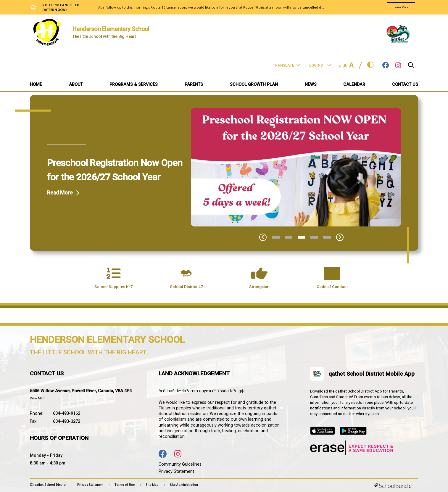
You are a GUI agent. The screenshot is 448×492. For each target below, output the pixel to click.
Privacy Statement (176, 471)
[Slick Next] (340, 237)
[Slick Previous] (263, 237)
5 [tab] (327, 237)
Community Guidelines (180, 464)
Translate (286, 65)
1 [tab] (276, 237)
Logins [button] (320, 65)
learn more (398, 7)
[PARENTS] (194, 85)
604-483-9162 (67, 413)
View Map (37, 398)
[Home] (36, 85)
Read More (60, 193)
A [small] (340, 66)
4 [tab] (314, 237)
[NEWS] (311, 85)
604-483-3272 (67, 421)
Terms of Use (125, 485)
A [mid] (345, 66)
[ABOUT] (76, 85)
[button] (411, 67)
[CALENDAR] (354, 85)
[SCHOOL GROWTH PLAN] (254, 85)
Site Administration (184, 485)
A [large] (351, 65)
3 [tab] (302, 237)
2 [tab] (289, 237)
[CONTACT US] (405, 85)
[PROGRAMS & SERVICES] (134, 85)
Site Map (152, 485)
